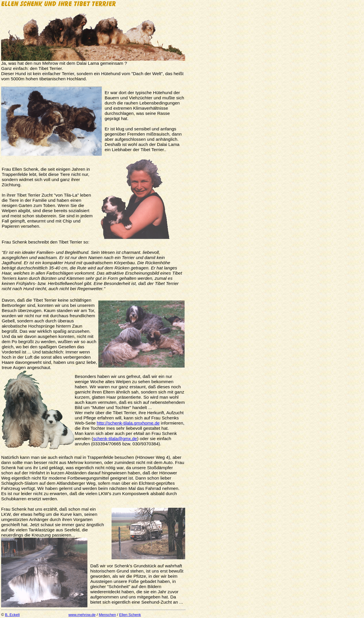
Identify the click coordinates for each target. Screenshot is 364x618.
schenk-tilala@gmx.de (115, 439)
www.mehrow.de (82, 615)
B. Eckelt (12, 615)
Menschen (107, 615)
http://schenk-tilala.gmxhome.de (128, 423)
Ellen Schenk (130, 615)
